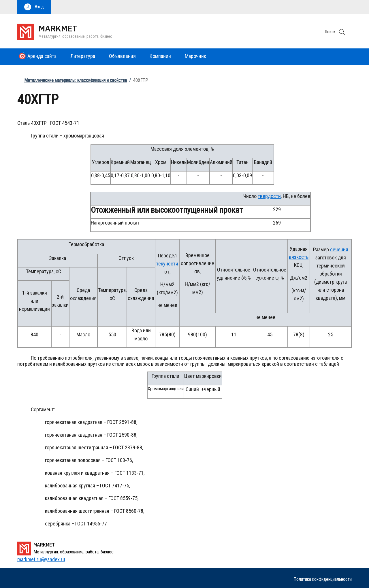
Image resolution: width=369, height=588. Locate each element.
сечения (339, 249)
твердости (269, 196)
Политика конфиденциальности (323, 579)
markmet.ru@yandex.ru (41, 559)
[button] (34, 7)
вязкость (299, 257)
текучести (167, 264)
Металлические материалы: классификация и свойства (76, 80)
